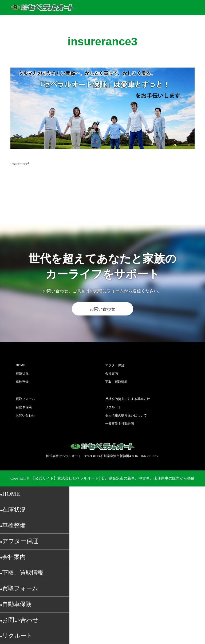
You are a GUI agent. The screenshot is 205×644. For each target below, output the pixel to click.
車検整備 (22, 382)
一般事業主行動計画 (120, 424)
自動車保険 (24, 407)
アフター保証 (115, 365)
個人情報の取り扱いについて (126, 415)
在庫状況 (22, 374)
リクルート (113, 407)
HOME (20, 365)
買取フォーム (25, 399)
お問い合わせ (102, 309)
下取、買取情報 (116, 382)
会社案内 (112, 374)
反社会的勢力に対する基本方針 (128, 399)
